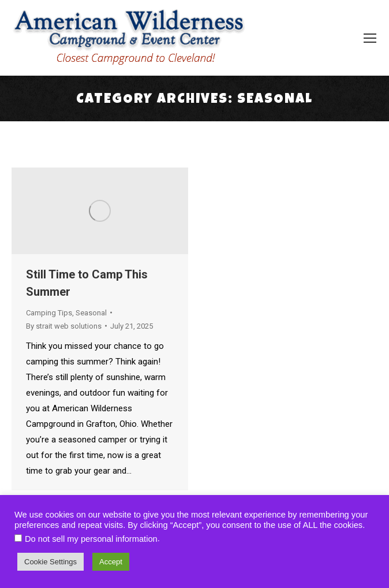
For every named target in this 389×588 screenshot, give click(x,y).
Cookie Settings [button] (51, 562)
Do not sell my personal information (91, 539)
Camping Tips (49, 313)
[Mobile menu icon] (370, 38)
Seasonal (91, 313)
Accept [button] (111, 562)
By (64, 326)
